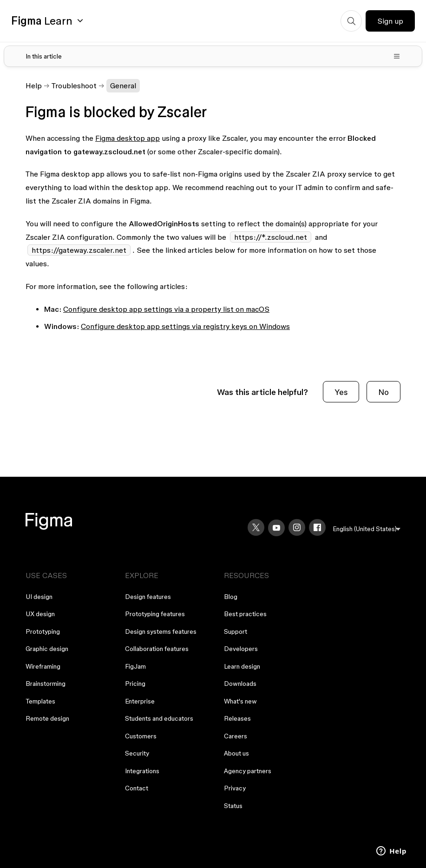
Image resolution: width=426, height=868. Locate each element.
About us (236, 753)
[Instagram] (297, 527)
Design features (148, 597)
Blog (231, 597)
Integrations (142, 771)
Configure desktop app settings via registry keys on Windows (185, 326)
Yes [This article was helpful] (341, 392)
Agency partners (248, 771)
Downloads (240, 684)
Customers (141, 736)
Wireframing (43, 666)
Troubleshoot (74, 85)
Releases (237, 718)
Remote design (47, 718)
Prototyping (43, 631)
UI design (39, 597)
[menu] (367, 529)
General (123, 85)
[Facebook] (317, 527)
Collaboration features (157, 649)
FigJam (135, 666)
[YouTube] (276, 528)
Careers (236, 736)
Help (34, 85)
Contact (137, 788)
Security (137, 753)
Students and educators (159, 718)
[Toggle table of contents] (213, 56)
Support (236, 631)
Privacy (235, 788)
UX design (40, 614)
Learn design (242, 666)
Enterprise (140, 701)
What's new (240, 701)
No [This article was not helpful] (383, 392)
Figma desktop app (128, 138)
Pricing (135, 684)
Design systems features (161, 631)
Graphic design (47, 649)
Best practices (245, 614)
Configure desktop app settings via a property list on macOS (166, 309)
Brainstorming (46, 684)
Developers (241, 649)
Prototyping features (155, 614)
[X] (256, 527)
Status (233, 806)
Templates (40, 701)
